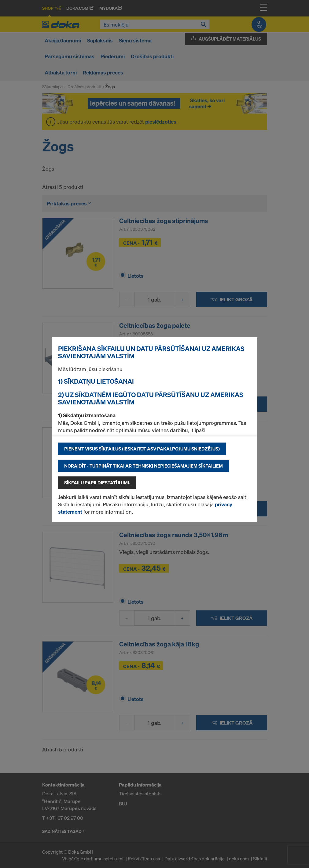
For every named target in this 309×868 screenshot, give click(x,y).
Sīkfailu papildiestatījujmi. (97, 483)
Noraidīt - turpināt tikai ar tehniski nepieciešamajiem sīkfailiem (143, 466)
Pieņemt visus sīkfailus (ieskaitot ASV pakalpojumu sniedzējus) (142, 449)
